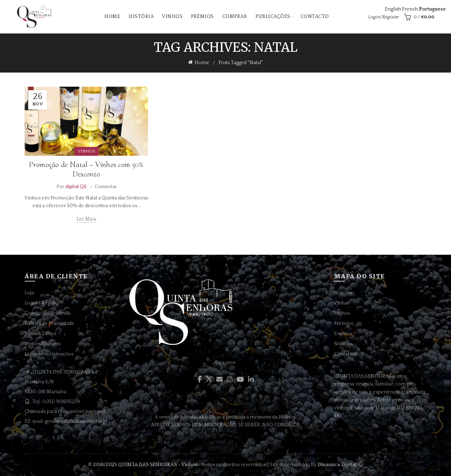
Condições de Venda (48, 313)
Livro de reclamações (49, 354)
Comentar (106, 186)
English (393, 9)
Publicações (273, 17)
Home (112, 17)
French (410, 9)
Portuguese (432, 9)
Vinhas (342, 303)
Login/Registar (383, 17)
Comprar (235, 17)
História (141, 17)
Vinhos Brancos (42, 344)
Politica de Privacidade (50, 323)
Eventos (343, 334)
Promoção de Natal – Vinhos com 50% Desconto (86, 169)
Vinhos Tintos (40, 334)
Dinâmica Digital (337, 465)
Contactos (345, 354)
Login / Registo (41, 303)
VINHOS (87, 151)
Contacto (315, 17)
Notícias (343, 344)
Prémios (202, 17)
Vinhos (172, 17)
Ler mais (86, 219)
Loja (29, 293)
